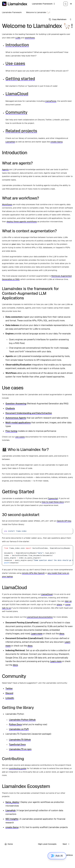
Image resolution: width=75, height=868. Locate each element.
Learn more (37, 634)
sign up (68, 601)
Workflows (7, 204)
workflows (30, 38)
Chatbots (10, 408)
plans (59, 604)
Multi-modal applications (18, 423)
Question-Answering (16, 404)
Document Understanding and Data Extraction (29, 413)
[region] (37, 555)
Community (16, 112)
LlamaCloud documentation (40, 617)
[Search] (66, 4)
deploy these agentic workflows (22, 221)
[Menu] (71, 4)
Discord (9, 693)
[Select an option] (43, 4)
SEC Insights (12, 819)
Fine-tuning (11, 431)
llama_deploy (12, 802)
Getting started (20, 79)
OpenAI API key (64, 521)
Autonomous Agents (16, 418)
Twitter (9, 689)
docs (62, 634)
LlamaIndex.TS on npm (20, 749)
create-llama (57, 142)
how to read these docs (53, 502)
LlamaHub (10, 142)
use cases (20, 437)
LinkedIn (10, 698)
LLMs (18, 38)
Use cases (15, 63)
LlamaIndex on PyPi (19, 729)
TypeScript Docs (17, 745)
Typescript (53, 498)
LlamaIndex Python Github (22, 720)
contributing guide (18, 768)
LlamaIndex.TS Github (20, 740)
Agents (5, 169)
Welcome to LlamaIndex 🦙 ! (38, 12)
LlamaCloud (17, 94)
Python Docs (15, 724)
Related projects (21, 131)
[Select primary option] (58, 19)
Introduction (17, 45)
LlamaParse (51, 101)
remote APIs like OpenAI (33, 573)
